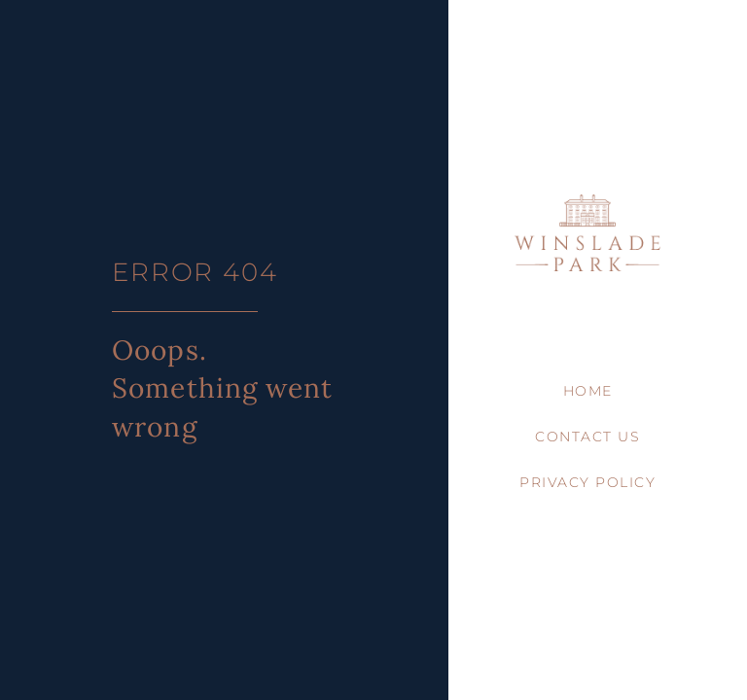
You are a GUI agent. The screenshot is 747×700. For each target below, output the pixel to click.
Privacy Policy (587, 482)
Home (588, 391)
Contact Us (587, 437)
